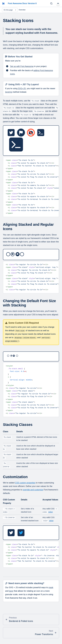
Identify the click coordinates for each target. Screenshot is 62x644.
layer (11, 591)
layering (9, 92)
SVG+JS (22, 88)
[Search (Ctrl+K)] (51, 3)
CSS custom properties (25, 483)
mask (51, 587)
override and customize (33, 490)
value (51, 512)
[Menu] (58, 3)
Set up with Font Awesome (22, 66)
